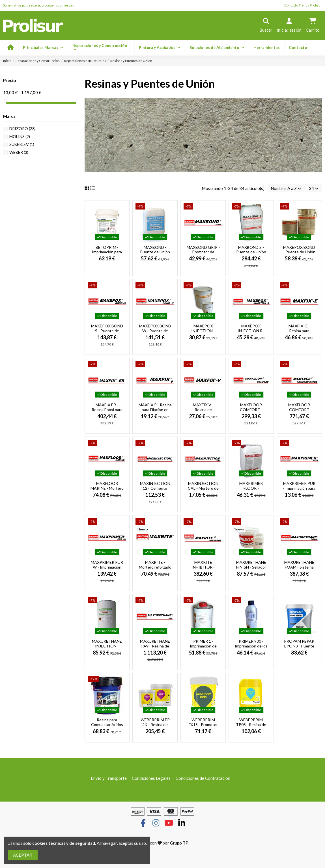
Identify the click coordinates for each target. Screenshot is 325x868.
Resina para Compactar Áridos (107, 722)
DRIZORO (22, 129)
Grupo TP (179, 843)
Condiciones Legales (151, 778)
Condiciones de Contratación (203, 778)
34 (314, 188)
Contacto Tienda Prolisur (303, 5)
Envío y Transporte (109, 778)
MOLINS (20, 136)
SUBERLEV (22, 144)
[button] (159, 48)
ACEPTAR (23, 855)
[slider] (5, 103)
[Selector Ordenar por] (286, 188)
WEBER (19, 152)
